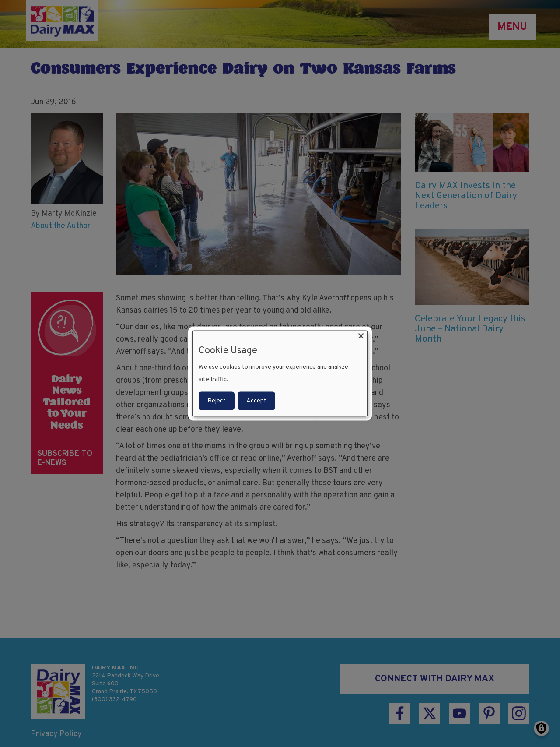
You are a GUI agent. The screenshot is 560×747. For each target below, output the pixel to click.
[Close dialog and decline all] (361, 337)
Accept (256, 400)
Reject (217, 400)
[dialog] (280, 374)
